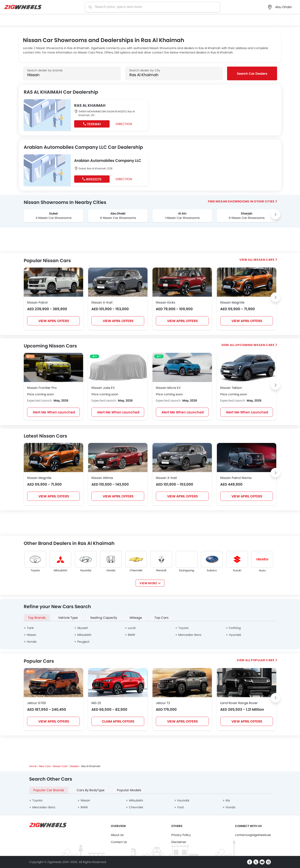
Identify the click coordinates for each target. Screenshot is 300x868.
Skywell (82, 628)
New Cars (45, 766)
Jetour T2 (163, 703)
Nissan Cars (264, 260)
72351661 (92, 124)
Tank (30, 628)
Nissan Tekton (231, 388)
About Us (117, 835)
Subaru (212, 570)
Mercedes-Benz (190, 635)
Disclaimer (179, 842)
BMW (132, 635)
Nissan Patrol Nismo (236, 478)
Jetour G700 (36, 703)
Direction (122, 124)
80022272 (92, 179)
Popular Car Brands (49, 790)
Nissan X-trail (102, 302)
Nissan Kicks (166, 302)
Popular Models (129, 790)
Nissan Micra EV (168, 388)
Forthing (235, 628)
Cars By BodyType (91, 790)
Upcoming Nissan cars (255, 345)
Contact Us (119, 842)
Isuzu (262, 570)
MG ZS (96, 703)
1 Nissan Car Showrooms (182, 218)
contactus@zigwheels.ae (253, 835)
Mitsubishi (60, 570)
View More (148, 583)
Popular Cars (263, 660)
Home (33, 766)
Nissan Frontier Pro (42, 388)
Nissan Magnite (232, 302)
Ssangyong (187, 570)
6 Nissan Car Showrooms (118, 218)
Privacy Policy (181, 835)
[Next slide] (275, 215)
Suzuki (237, 570)
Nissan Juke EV (103, 388)
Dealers (74, 766)
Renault (161, 570)
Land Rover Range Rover (239, 703)
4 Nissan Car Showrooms (54, 218)
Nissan (32, 635)
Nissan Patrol (37, 302)
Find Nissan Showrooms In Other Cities (241, 201)
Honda (111, 570)
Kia (228, 800)
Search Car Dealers (252, 74)
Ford (180, 807)
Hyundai (86, 570)
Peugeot (83, 642)
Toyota (35, 570)
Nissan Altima (102, 478)
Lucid (132, 628)
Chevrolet (136, 570)
